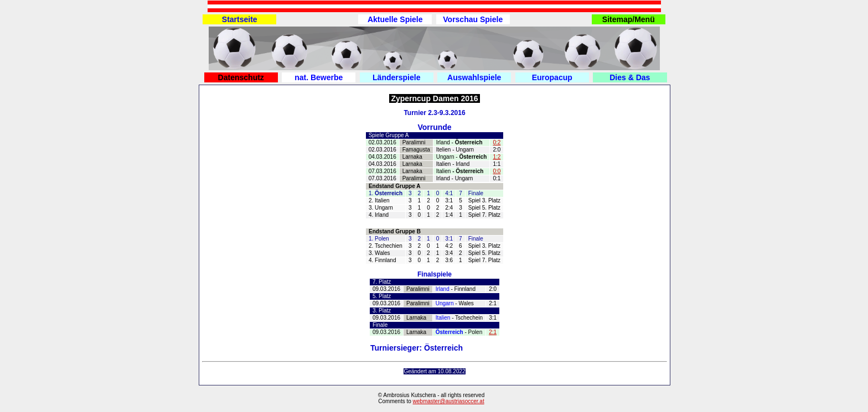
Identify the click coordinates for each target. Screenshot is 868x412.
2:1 (493, 332)
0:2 (497, 142)
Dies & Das (630, 77)
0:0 (497, 171)
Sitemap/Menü (629, 19)
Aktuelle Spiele (395, 19)
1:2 (497, 157)
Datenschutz (241, 77)
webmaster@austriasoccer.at (449, 401)
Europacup (552, 77)
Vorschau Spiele (473, 19)
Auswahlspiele (474, 77)
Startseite (240, 19)
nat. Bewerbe (319, 77)
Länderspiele (396, 77)
